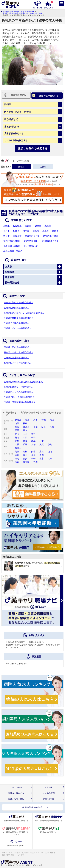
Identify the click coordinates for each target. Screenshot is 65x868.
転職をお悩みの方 (16, 793)
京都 (33, 444)
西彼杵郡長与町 (32, 236)
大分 (50, 459)
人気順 (43, 167)
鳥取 (17, 452)
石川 (25, 434)
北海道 (18, 420)
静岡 (25, 441)
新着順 (21, 167)
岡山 (33, 452)
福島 (25, 423)
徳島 (17, 455)
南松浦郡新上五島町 (13, 251)
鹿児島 (26, 462)
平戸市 (6, 231)
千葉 (36, 427)
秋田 (52, 420)
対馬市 (26, 231)
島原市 (28, 226)
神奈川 (26, 427)
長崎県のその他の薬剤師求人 (17, 328)
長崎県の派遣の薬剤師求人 (16, 358)
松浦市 (16, 231)
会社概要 (21, 855)
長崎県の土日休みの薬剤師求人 (19, 392)
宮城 (44, 420)
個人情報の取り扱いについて (33, 853)
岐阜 (33, 441)
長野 (33, 437)
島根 (25, 452)
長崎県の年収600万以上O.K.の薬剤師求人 (23, 382)
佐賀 (25, 459)
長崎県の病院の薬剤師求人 (16, 308)
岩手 (36, 420)
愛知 (17, 441)
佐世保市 (17, 226)
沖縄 (36, 462)
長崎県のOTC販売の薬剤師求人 (19, 318)
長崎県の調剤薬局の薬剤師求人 (19, 302)
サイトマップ (7, 853)
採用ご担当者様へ (9, 855)
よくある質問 (49, 793)
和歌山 (18, 448)
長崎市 (6, 226)
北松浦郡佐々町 (31, 246)
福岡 (17, 459)
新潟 (17, 437)
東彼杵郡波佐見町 (50, 241)
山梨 (25, 437)
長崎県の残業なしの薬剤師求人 (19, 387)
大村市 (48, 226)
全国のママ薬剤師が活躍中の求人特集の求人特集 (23, 13)
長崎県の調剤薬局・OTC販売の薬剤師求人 (24, 313)
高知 (42, 455)
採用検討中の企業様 (33, 807)
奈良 (50, 444)
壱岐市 (36, 231)
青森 (27, 420)
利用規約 (17, 853)
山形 (17, 423)
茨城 (52, 427)
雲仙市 (6, 236)
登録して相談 (49, 799)
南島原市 (17, 236)
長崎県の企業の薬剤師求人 (16, 323)
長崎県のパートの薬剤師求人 (17, 363)
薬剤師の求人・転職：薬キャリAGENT (18, 12)
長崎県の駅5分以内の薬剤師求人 (19, 397)
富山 (17, 434)
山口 (50, 452)
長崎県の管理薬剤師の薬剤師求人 (20, 402)
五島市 (46, 231)
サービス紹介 (16, 787)
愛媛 (33, 455)
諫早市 (38, 226)
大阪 (17, 444)
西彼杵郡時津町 (51, 236)
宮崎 (17, 462)
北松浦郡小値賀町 (12, 246)
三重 (42, 441)
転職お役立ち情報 (16, 799)
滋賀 (42, 444)
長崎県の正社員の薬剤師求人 (17, 347)
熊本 (42, 459)
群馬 (17, 430)
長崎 (33, 459)
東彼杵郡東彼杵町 (12, 241)
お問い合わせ (50, 853)
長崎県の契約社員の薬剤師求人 (19, 352)
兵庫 (25, 444)
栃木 (25, 430)
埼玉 (44, 427)
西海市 (55, 231)
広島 (42, 452)
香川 (25, 455)
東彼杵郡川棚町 (31, 241)
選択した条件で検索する (32, 148)
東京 (17, 427)
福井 (33, 434)
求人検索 (49, 787)
